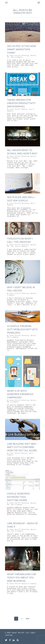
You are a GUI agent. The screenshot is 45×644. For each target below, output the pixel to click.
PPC (8, 57)
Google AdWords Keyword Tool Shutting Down (18, 497)
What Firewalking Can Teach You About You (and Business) (22, 578)
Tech (30, 109)
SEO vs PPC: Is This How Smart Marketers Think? (21, 49)
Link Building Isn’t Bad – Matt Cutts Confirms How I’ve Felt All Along (22, 447)
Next (28, 619)
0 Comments (19, 57)
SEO (12, 57)
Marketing (25, 56)
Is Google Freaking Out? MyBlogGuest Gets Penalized (22, 329)
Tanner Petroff (15, 56)
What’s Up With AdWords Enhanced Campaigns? (20, 394)
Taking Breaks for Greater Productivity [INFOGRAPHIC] (21, 103)
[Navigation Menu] (39, 3)
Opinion (33, 56)
